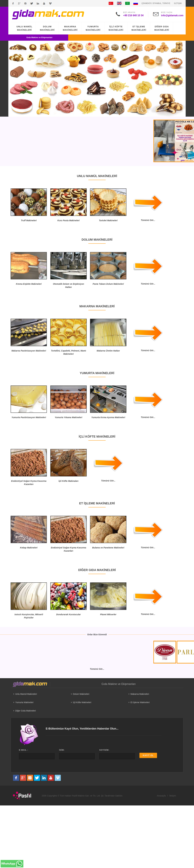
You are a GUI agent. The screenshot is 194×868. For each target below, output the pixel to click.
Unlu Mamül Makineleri (26, 694)
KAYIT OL (148, 755)
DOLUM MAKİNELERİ (47, 28)
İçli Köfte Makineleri (82, 702)
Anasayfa (161, 796)
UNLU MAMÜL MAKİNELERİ (24, 28)
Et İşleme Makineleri (140, 702)
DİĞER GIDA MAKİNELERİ (162, 28)
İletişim (178, 3)
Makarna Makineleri (140, 694)
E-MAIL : (23, 750)
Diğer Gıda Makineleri (26, 711)
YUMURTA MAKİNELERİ (93, 28)
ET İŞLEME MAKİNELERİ (139, 28)
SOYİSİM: (104, 750)
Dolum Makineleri (81, 694)
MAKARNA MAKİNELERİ (70, 28)
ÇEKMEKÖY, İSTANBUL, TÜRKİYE (156, 3)
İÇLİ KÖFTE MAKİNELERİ (116, 28)
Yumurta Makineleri (24, 702)
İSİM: (62, 750)
